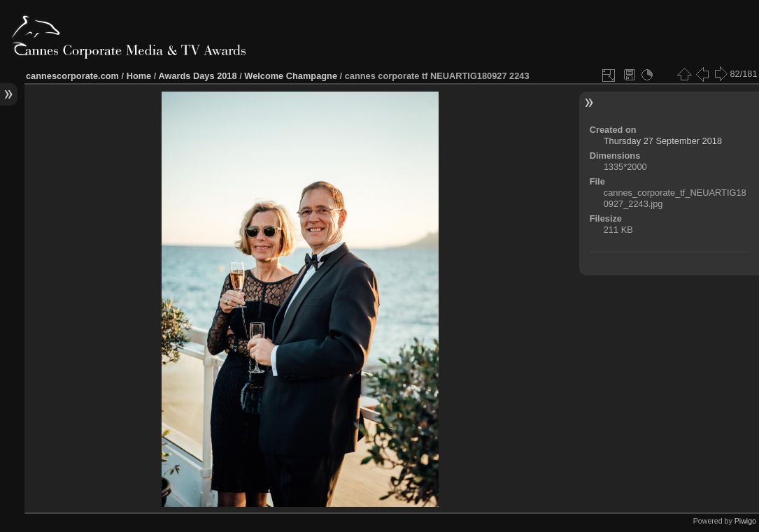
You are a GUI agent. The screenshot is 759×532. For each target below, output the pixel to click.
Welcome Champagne (291, 76)
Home (139, 76)
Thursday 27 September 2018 (663, 141)
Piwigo (745, 521)
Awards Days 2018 (197, 76)
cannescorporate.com (72, 76)
